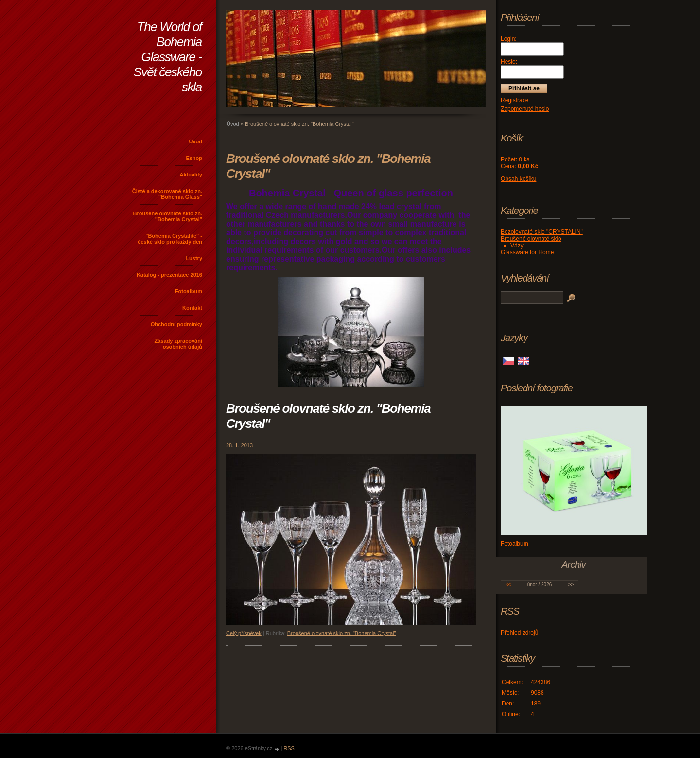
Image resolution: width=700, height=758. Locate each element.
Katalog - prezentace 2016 (169, 275)
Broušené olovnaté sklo (531, 239)
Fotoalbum (189, 291)
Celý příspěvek (244, 633)
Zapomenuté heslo (525, 109)
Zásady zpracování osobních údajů (178, 344)
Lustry (194, 258)
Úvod (196, 141)
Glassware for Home (527, 252)
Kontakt (192, 308)
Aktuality (191, 175)
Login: (509, 39)
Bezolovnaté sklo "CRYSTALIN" (542, 232)
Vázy (517, 246)
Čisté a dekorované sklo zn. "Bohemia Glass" (167, 194)
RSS (289, 748)
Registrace (515, 100)
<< (508, 585)
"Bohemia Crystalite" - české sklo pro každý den (170, 239)
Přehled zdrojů (519, 633)
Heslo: (509, 62)
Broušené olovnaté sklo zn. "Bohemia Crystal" (168, 216)
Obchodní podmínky (176, 324)
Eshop (194, 158)
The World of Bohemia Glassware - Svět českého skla (168, 57)
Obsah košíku (518, 179)
